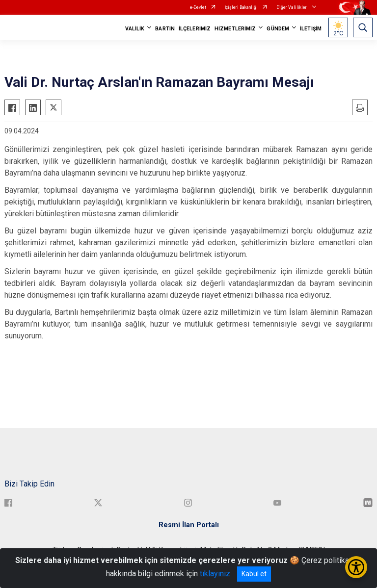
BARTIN (165, 29)
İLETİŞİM (311, 29)
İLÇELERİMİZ (195, 29)
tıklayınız (215, 574)
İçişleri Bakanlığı (241, 7)
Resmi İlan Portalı (189, 525)
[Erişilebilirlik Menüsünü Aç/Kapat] (356, 567)
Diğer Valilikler (292, 7)
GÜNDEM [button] (278, 29)
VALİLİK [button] (135, 29)
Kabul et (254, 574)
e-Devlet (198, 7)
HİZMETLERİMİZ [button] (235, 29)
